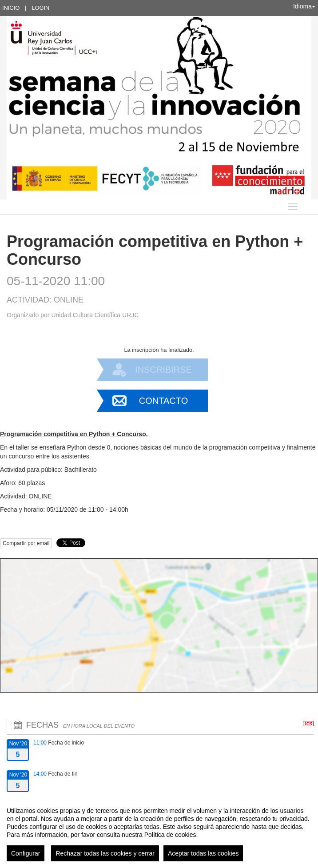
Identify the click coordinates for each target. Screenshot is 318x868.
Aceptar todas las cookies (203, 853)
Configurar (26, 853)
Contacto (163, 401)
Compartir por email (26, 543)
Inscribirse (163, 370)
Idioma (304, 6)
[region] (159, 831)
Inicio (11, 8)
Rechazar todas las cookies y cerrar (105, 853)
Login (40, 8)
